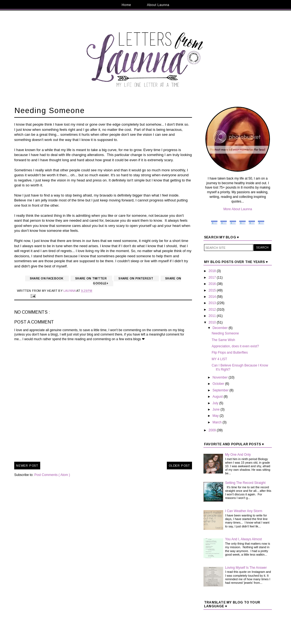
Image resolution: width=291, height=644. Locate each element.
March (218, 422)
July (216, 403)
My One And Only (238, 455)
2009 (213, 430)
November (221, 377)
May (216, 416)
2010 (213, 322)
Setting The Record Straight (245, 483)
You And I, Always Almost (243, 539)
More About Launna (238, 209)
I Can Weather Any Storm (244, 511)
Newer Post (27, 466)
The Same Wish (223, 340)
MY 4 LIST (219, 359)
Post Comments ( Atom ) (52, 475)
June (216, 409)
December (221, 328)
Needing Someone (225, 333)
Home (126, 5)
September (221, 390)
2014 (213, 297)
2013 (213, 303)
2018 (213, 271)
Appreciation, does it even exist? (235, 346)
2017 (213, 278)
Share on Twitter (91, 278)
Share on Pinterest (136, 278)
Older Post (179, 466)
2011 (213, 316)
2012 (213, 310)
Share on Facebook (47, 278)
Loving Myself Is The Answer (246, 568)
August (218, 397)
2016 (213, 284)
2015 (213, 290)
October (219, 384)
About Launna (158, 5)
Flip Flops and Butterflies (230, 353)
